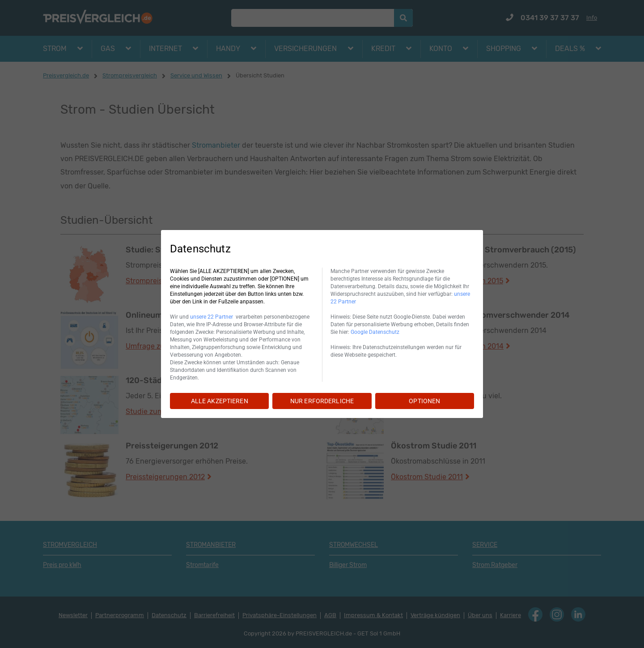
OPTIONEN (424, 401)
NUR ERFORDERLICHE (322, 401)
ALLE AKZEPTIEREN (220, 401)
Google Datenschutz (375, 332)
